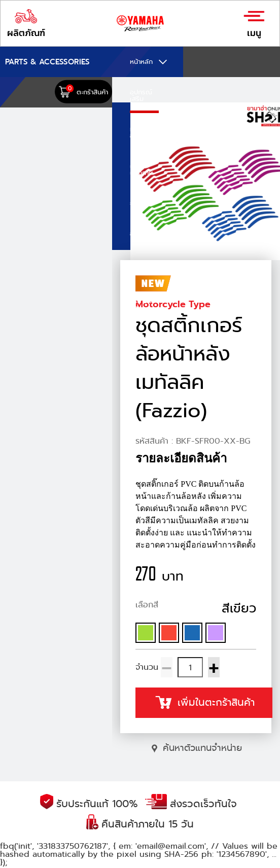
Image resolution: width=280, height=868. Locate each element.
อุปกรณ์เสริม (141, 95)
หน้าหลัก (141, 62)
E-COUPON (144, 267)
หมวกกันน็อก (144, 132)
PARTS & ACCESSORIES (47, 62)
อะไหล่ (138, 233)
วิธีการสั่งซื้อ (143, 304)
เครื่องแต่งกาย (141, 169)
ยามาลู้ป (141, 203)
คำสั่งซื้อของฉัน (141, 340)
